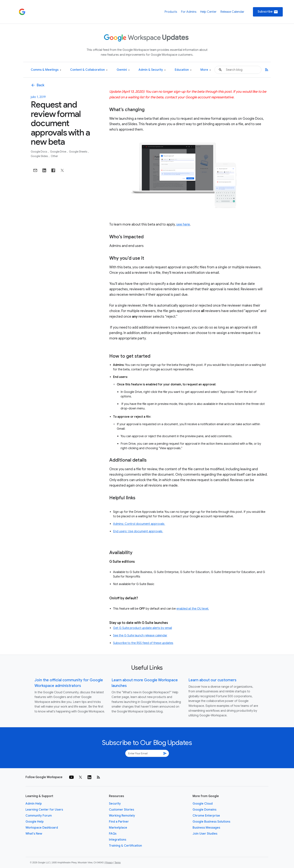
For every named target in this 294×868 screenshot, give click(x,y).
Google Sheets (78, 152)
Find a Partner (119, 822)
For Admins (189, 12)
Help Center (208, 12)
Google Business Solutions (211, 822)
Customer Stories (121, 810)
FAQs (113, 834)
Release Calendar (232, 12)
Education (183, 70)
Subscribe (268, 12)
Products (171, 12)
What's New (34, 834)
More (206, 70)
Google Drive (58, 152)
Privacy (109, 863)
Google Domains (204, 810)
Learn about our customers (212, 680)
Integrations (118, 840)
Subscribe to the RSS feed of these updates (143, 643)
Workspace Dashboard (42, 828)
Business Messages (206, 828)
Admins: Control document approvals (139, 524)
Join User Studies (205, 834)
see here (183, 224)
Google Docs (39, 152)
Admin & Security (152, 70)
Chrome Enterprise (206, 816)
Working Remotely (122, 816)
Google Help (35, 822)
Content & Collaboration (89, 70)
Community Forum (39, 816)
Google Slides (40, 156)
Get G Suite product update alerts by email (142, 628)
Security (115, 804)
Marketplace (118, 828)
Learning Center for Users (44, 810)
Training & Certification (125, 846)
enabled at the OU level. (193, 609)
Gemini (123, 70)
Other (54, 156)
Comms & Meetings (46, 70)
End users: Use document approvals (138, 531)
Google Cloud (203, 804)
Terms (117, 863)
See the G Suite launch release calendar (140, 636)
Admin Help (34, 804)
